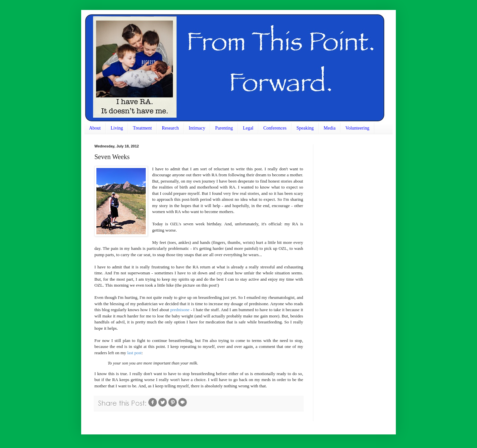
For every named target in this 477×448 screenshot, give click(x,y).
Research (170, 128)
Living (117, 128)
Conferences (275, 128)
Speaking (305, 128)
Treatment (142, 128)
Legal (248, 128)
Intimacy (197, 128)
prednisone (180, 310)
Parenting (224, 128)
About (95, 128)
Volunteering (357, 128)
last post (134, 353)
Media (330, 128)
